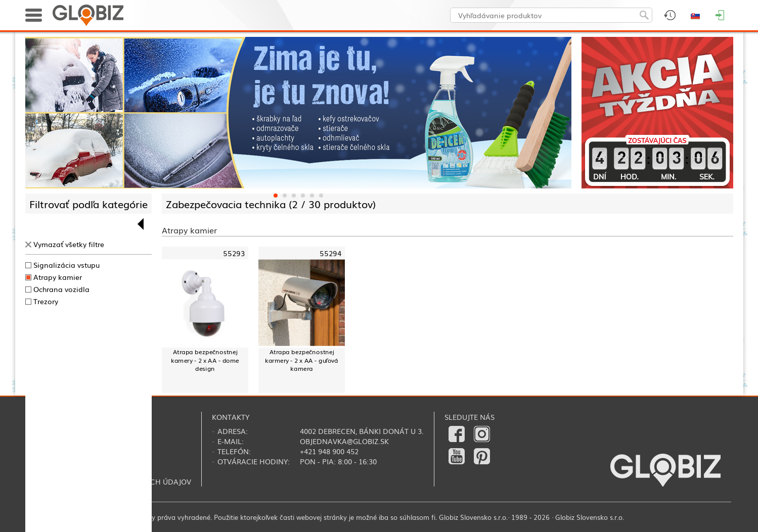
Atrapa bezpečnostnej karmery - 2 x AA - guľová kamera (301, 360)
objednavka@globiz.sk (344, 441)
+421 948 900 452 (329, 451)
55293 (234, 253)
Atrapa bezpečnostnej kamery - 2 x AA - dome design (205, 360)
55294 (330, 253)
